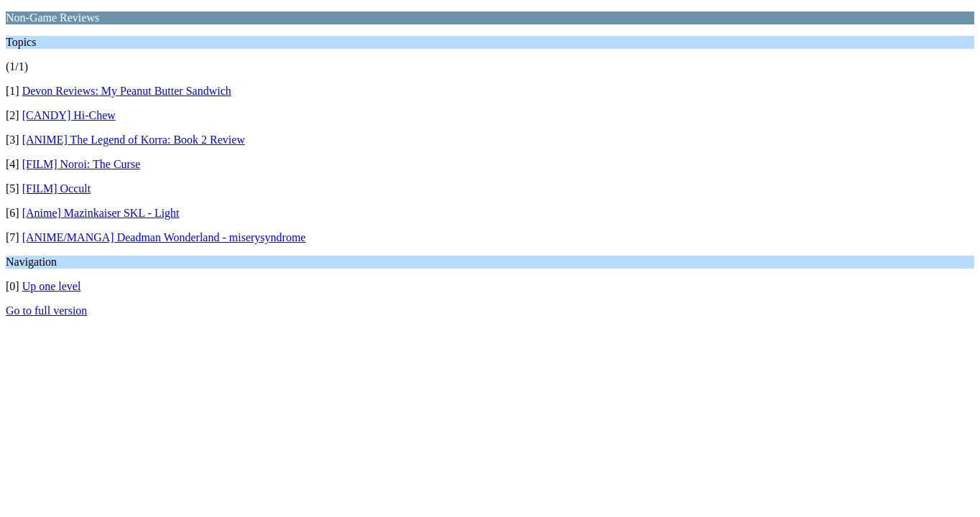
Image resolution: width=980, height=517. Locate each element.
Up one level (52, 286)
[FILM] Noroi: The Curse (82, 164)
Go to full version (46, 311)
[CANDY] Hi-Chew (69, 115)
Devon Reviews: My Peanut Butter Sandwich (127, 91)
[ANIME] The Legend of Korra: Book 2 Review (134, 140)
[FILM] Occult (57, 188)
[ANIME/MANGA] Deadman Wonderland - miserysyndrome (164, 237)
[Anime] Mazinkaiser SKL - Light (101, 213)
